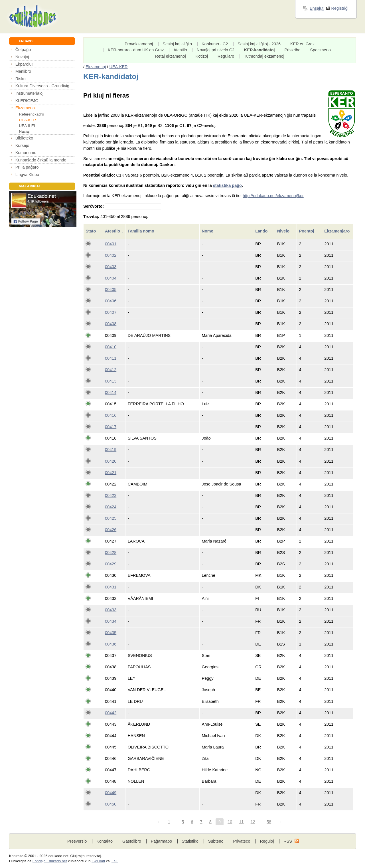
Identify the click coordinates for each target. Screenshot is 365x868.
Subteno (216, 841)
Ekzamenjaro (337, 231)
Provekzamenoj (139, 44)
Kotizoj (202, 56)
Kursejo (22, 145)
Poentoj (307, 231)
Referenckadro (32, 114)
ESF (115, 861)
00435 (111, 633)
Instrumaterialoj (30, 93)
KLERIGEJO (27, 101)
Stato (91, 231)
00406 (111, 301)
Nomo (208, 231)
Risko (21, 79)
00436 (111, 644)
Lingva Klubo (27, 175)
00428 (111, 553)
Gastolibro (132, 841)
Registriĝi (340, 8)
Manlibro (23, 71)
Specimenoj (321, 50)
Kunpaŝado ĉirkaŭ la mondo (41, 160)
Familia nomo (142, 231)
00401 (111, 244)
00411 (111, 358)
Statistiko (190, 841)
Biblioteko (24, 138)
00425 (111, 518)
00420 (111, 461)
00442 (111, 713)
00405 (111, 290)
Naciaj (24, 131)
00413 (111, 381)
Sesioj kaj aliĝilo (177, 44)
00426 (111, 530)
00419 (111, 450)
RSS (288, 841)
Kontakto (105, 841)
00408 (111, 324)
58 (269, 822)
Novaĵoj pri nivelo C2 (216, 50)
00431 (111, 587)
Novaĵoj (22, 57)
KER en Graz (302, 44)
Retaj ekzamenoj (171, 56)
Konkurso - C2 (215, 44)
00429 (111, 564)
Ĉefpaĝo (23, 50)
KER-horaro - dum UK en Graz (136, 50)
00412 (111, 370)
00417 (111, 427)
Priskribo (292, 50)
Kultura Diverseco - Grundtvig (42, 86)
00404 (111, 278)
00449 (111, 793)
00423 (111, 495)
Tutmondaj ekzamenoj (264, 56)
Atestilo (180, 50)
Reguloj (267, 841)
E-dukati (98, 861)
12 (253, 822)
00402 (111, 255)
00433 (111, 610)
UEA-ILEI (27, 126)
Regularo (226, 56)
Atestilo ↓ (114, 231)
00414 (111, 392)
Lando (262, 231)
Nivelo (284, 231)
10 (230, 822)
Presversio (77, 841)
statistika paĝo (227, 185)
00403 (111, 267)
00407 (111, 312)
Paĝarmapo (162, 841)
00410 (111, 347)
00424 (111, 507)
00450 (111, 804)
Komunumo (26, 153)
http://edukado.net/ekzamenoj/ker (273, 196)
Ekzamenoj (26, 108)
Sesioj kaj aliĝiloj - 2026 (259, 44)
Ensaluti (317, 8)
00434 (111, 621)
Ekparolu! (24, 64)
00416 (111, 415)
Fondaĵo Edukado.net (50, 861)
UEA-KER (28, 120)
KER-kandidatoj (259, 50)
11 (241, 822)
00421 (111, 473)
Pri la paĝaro (27, 167)
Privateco (242, 841)
